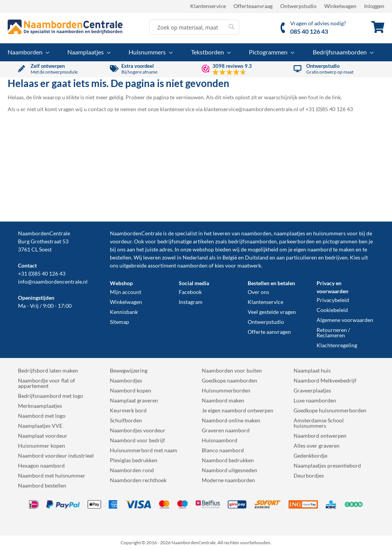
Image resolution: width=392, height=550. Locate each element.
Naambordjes (126, 380)
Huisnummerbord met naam (144, 450)
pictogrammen (340, 241)
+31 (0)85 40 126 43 (42, 273)
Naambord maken (223, 400)
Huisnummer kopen (42, 446)
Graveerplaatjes (312, 390)
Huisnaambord (220, 440)
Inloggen (374, 6)
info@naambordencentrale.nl (53, 282)
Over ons (258, 292)
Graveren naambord (226, 430)
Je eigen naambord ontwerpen (238, 410)
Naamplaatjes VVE (40, 426)
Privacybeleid (333, 300)
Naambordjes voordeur (138, 430)
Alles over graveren (317, 446)
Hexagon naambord (41, 465)
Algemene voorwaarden (345, 320)
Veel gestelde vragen (272, 312)
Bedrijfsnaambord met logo (51, 396)
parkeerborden (297, 241)
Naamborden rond (132, 470)
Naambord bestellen (42, 485)
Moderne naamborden (228, 480)
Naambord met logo (42, 416)
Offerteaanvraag (253, 6)
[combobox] (194, 27)
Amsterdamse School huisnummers (319, 423)
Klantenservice (208, 6)
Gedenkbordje (310, 456)
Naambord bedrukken (228, 460)
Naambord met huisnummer (52, 475)
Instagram (191, 302)
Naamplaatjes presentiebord (327, 465)
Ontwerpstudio (298, 6)
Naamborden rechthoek (138, 480)
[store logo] (65, 27)
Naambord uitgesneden (229, 470)
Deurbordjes (309, 475)
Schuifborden (126, 420)
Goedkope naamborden (229, 380)
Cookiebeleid (332, 310)
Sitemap (119, 322)
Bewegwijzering (129, 370)
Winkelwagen (340, 6)
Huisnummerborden (226, 390)
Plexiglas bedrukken (134, 460)
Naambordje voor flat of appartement (47, 383)
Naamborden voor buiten (232, 370)
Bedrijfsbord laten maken (48, 370)
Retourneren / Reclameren (333, 332)
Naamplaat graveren (134, 400)
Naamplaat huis (312, 370)
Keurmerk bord (128, 410)
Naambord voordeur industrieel (56, 456)
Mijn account (126, 292)
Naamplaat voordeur (43, 436)
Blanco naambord (223, 450)
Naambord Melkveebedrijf (325, 380)
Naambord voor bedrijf (137, 440)
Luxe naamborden (315, 400)
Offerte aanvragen (269, 332)
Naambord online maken (231, 420)
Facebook (190, 292)
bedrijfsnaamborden (252, 241)
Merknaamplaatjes (40, 406)
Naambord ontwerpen (320, 436)
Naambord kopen (131, 390)
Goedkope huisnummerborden (330, 410)
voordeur (121, 241)
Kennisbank (124, 312)
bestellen (121, 257)
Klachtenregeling (337, 345)
